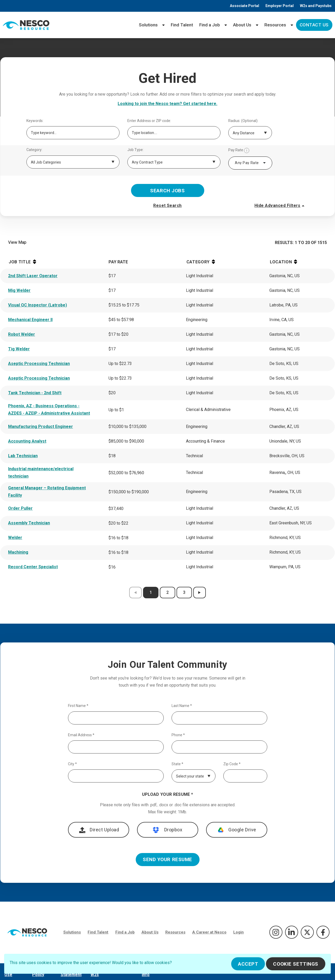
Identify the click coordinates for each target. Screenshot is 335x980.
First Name (78, 706)
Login (239, 932)
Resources (275, 25)
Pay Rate (239, 150)
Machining (18, 552)
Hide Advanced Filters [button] (280, 206)
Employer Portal (280, 6)
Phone (178, 735)
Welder (15, 538)
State (177, 764)
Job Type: (135, 150)
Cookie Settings (296, 964)
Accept (248, 964)
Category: (34, 150)
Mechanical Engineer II (30, 320)
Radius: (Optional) (243, 121)
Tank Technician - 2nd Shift (35, 393)
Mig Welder (19, 290)
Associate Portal (245, 6)
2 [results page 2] (167, 592)
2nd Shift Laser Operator (33, 276)
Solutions (148, 25)
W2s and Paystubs (316, 6)
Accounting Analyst (27, 441)
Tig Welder (19, 349)
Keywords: (35, 121)
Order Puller (20, 508)
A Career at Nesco (209, 932)
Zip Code (232, 764)
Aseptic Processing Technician (39, 364)
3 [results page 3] (184, 592)
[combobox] (250, 163)
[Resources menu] (292, 25)
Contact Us (314, 25)
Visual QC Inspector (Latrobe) (38, 305)
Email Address (81, 735)
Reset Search (167, 205)
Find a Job (210, 25)
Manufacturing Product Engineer (41, 427)
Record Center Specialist (33, 567)
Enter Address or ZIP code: (149, 121)
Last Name (182, 706)
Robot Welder (22, 334)
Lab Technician (23, 456)
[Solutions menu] (163, 25)
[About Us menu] (257, 25)
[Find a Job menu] (226, 25)
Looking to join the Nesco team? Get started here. (167, 104)
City (72, 764)
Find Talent (182, 25)
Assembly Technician (29, 523)
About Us (242, 25)
